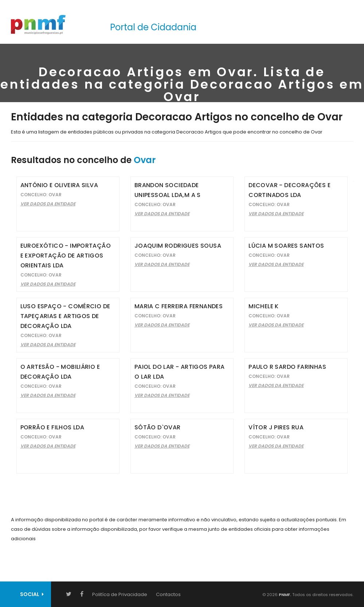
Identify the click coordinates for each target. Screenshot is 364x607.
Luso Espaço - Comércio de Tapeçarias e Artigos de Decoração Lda (65, 316)
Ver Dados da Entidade (48, 204)
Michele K (264, 306)
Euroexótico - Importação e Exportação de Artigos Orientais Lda (66, 256)
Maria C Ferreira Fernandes (179, 306)
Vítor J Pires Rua (276, 427)
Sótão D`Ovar (158, 427)
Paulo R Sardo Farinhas (287, 367)
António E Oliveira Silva (59, 185)
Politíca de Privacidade (120, 594)
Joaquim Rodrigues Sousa (178, 246)
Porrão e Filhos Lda (52, 427)
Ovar (145, 160)
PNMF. (284, 595)
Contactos (168, 594)
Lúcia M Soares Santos (286, 246)
